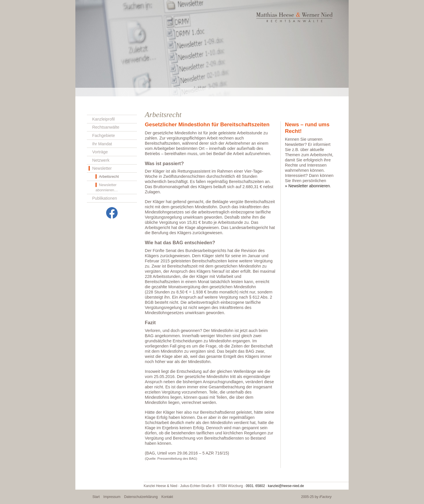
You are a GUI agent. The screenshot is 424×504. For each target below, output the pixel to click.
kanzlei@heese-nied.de (286, 486)
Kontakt (167, 497)
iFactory (325, 497)
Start (96, 497)
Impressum (112, 497)
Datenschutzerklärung (141, 497)
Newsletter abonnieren (309, 186)
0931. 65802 (255, 486)
